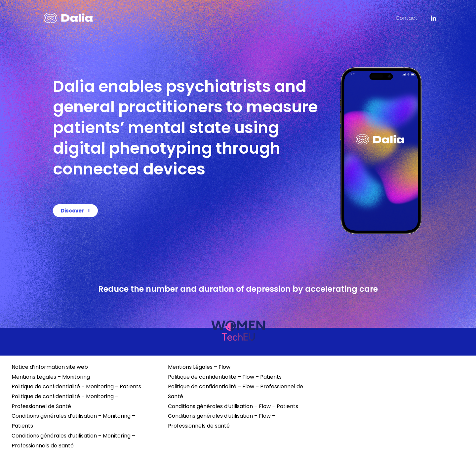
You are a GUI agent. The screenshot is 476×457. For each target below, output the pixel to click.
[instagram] (433, 19)
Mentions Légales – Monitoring (51, 377)
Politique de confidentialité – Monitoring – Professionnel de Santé (65, 401)
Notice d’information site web (50, 367)
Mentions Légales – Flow (199, 367)
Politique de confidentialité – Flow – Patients (225, 377)
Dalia (380, 18)
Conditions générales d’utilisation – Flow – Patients (233, 406)
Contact (408, 18)
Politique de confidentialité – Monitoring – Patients (76, 386)
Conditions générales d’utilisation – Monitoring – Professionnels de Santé (73, 441)
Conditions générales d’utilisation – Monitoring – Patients (73, 421)
